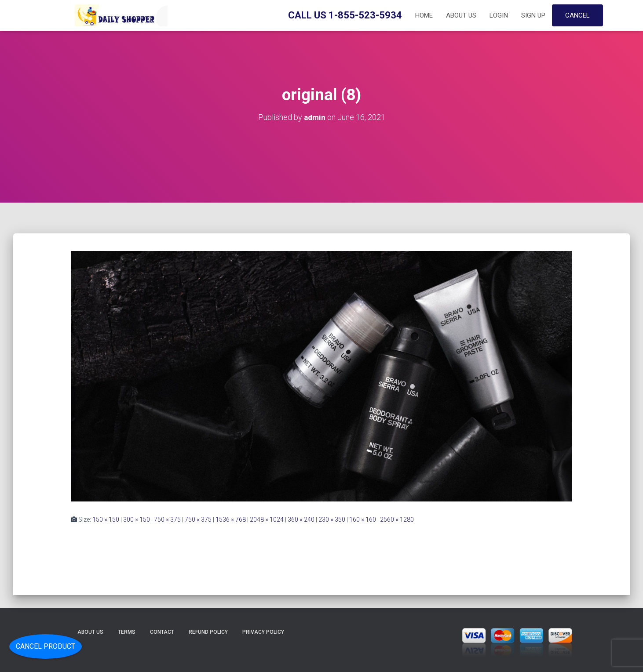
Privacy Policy (263, 632)
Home (424, 15)
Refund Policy (208, 632)
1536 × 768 (231, 519)
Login (499, 15)
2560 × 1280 (397, 519)
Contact (162, 632)
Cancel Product (46, 646)
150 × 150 (106, 519)
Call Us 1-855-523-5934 (345, 15)
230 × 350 (332, 519)
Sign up (533, 15)
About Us (461, 15)
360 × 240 (301, 519)
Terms (127, 632)
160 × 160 (363, 519)
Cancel (577, 15)
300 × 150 (137, 519)
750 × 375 (167, 519)
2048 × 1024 (267, 519)
